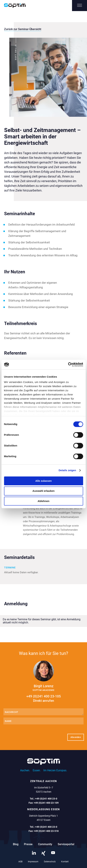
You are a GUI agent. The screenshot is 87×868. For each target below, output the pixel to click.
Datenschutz (50, 862)
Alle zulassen (43, 481)
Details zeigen (67, 470)
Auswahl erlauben (43, 491)
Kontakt (65, 862)
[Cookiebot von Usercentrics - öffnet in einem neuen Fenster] (68, 364)
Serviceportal (66, 844)
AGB (20, 862)
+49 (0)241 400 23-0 (46, 799)
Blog (16, 844)
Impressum (33, 862)
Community (45, 844)
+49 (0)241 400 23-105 (43, 699)
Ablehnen (43, 501)
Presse (28, 844)
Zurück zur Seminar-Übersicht (23, 29)
